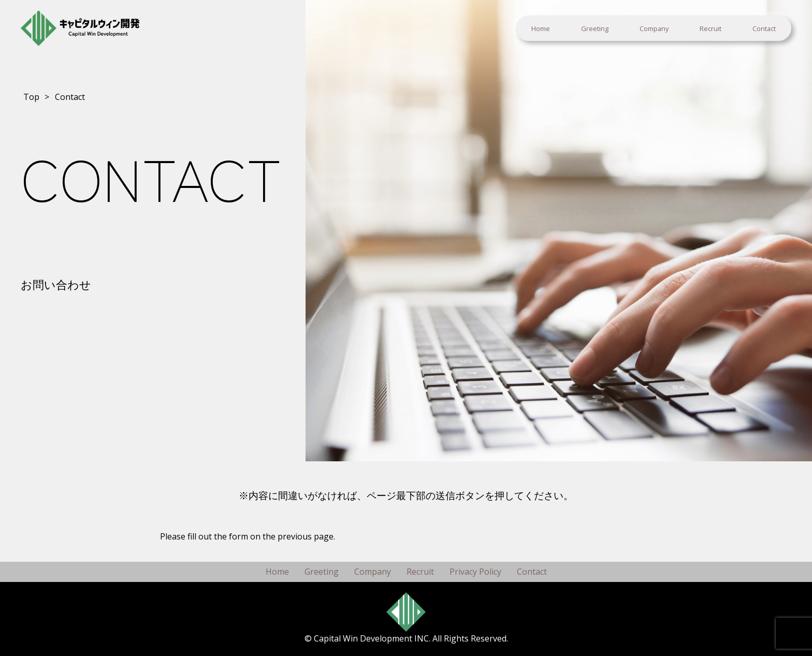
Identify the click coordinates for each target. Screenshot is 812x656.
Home (541, 28)
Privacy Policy (475, 572)
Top (31, 97)
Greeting (595, 28)
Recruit (711, 28)
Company (654, 28)
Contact (764, 28)
